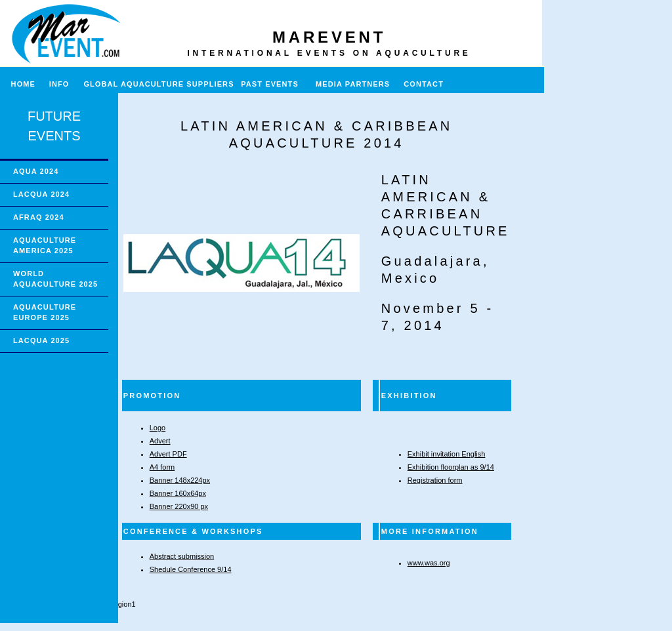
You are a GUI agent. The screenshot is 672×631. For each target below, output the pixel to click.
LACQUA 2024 (41, 194)
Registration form (435, 480)
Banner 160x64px (178, 493)
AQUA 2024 (36, 171)
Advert (160, 441)
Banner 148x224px (180, 480)
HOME (18, 84)
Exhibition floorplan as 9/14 (451, 467)
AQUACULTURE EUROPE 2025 (45, 312)
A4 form (162, 467)
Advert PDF (168, 454)
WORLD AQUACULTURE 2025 (55, 279)
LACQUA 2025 (41, 340)
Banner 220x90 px (179, 506)
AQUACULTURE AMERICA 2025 (45, 245)
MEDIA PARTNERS (353, 84)
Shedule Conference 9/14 (191, 569)
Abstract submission (182, 556)
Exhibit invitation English (447, 454)
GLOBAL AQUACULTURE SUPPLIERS (158, 84)
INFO (65, 84)
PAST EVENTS (270, 84)
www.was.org (429, 563)
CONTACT (424, 84)
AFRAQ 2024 (39, 217)
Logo (157, 428)
